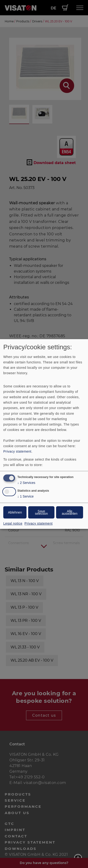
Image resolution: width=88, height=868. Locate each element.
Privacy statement (17, 451)
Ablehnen (15, 512)
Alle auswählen (70, 512)
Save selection (41, 512)
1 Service (25, 496)
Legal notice (13, 523)
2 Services (26, 483)
